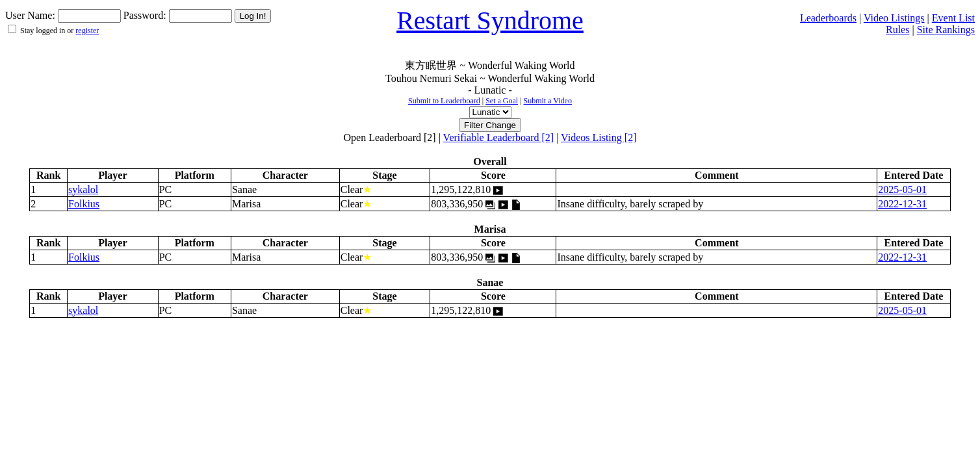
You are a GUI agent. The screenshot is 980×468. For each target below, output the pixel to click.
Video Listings (894, 18)
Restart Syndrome (490, 20)
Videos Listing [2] (599, 137)
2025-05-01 (902, 189)
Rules (897, 30)
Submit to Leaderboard (444, 101)
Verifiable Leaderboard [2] (499, 137)
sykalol (83, 189)
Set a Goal (502, 101)
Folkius (84, 204)
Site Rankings (946, 30)
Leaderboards (828, 18)
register (87, 31)
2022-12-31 (902, 204)
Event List (953, 18)
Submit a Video (548, 101)
